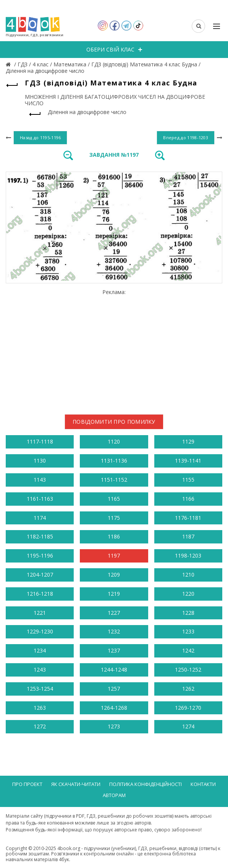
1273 (114, 726)
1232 (114, 631)
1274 (188, 726)
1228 (188, 613)
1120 (114, 441)
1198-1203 (188, 555)
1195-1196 (40, 555)
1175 (114, 518)
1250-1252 (188, 669)
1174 (40, 518)
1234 (40, 650)
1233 (188, 631)
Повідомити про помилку (114, 422)
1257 (114, 689)
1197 (114, 555)
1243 (40, 669)
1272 (40, 726)
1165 (114, 499)
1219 (114, 594)
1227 (114, 613)
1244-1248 (114, 669)
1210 (188, 575)
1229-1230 (40, 631)
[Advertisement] (114, 349)
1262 (188, 689)
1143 (40, 480)
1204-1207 (40, 575)
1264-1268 (114, 708)
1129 (188, 441)
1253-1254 (40, 689)
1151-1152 (114, 480)
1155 (188, 480)
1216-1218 (40, 594)
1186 (114, 536)
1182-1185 (40, 536)
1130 (40, 461)
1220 (188, 594)
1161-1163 (40, 499)
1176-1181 (188, 518)
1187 (188, 536)
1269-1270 (188, 708)
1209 (114, 575)
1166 (188, 499)
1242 (188, 650)
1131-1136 (114, 461)
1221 (40, 613)
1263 (40, 708)
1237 (114, 650)
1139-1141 (188, 461)
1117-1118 (40, 441)
